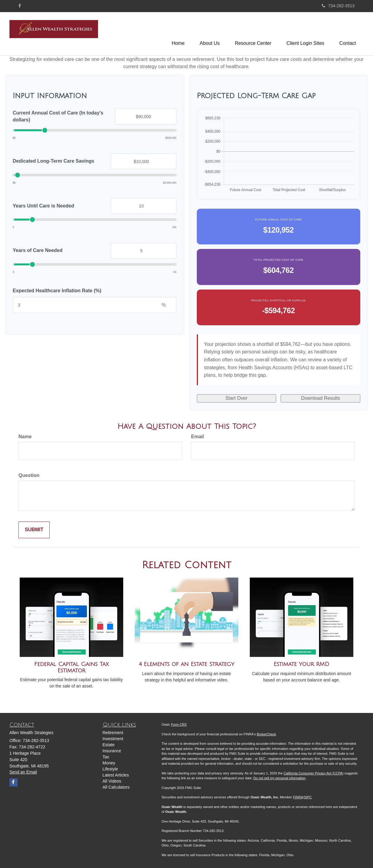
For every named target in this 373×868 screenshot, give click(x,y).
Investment (113, 739)
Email (198, 437)
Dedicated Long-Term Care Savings (53, 161)
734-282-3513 (338, 6)
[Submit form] (34, 530)
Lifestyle (110, 769)
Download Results (320, 398)
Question (29, 475)
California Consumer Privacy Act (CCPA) (314, 773)
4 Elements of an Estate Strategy (187, 664)
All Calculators (116, 787)
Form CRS (179, 724)
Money (109, 763)
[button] (210, 34)
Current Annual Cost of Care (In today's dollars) (58, 116)
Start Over (236, 398)
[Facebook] (20, 6)
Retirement (113, 733)
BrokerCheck (266, 734)
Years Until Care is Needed (43, 206)
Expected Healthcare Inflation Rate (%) (57, 291)
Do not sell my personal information (279, 778)
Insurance (112, 751)
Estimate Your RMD (302, 664)
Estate (109, 745)
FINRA (298, 797)
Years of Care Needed (38, 250)
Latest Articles (116, 775)
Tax (106, 757)
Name (25, 437)
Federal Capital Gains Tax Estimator (71, 667)
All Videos (112, 781)
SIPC (308, 797)
